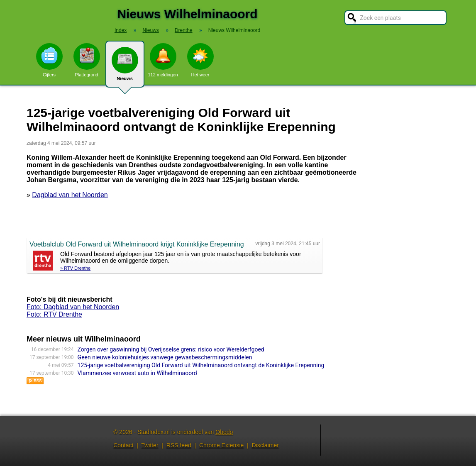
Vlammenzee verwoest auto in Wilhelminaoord (137, 373)
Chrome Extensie (221, 445)
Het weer (200, 60)
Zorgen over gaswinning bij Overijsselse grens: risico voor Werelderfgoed (171, 349)
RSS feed (179, 445)
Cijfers (49, 60)
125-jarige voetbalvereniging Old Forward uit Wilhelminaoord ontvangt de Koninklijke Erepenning (201, 365)
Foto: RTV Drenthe (54, 314)
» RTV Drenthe (75, 268)
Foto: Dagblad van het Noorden (73, 307)
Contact (123, 445)
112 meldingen (163, 60)
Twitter (150, 445)
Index (121, 30)
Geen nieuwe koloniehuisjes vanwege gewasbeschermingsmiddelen (165, 357)
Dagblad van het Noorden (70, 195)
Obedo (224, 432)
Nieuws (125, 67)
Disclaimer (265, 445)
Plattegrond (87, 60)
